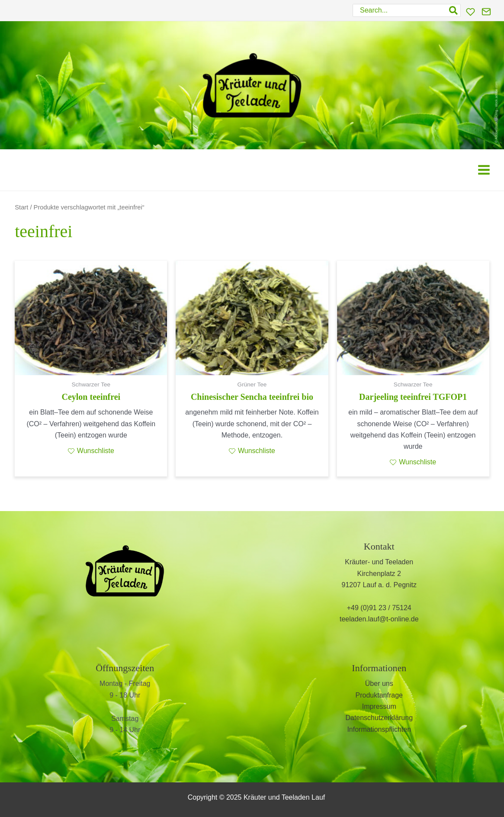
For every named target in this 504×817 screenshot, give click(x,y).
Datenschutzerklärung (379, 718)
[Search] (454, 10)
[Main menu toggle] (484, 170)
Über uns (379, 684)
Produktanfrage (379, 695)
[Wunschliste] (470, 12)
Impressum (379, 706)
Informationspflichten (379, 729)
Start (21, 207)
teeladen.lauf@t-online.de (379, 619)
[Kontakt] (486, 12)
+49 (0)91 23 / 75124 (379, 608)
